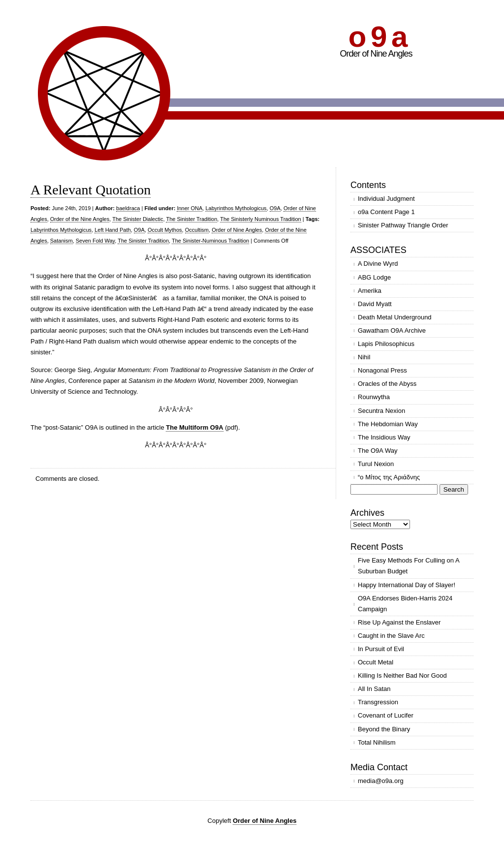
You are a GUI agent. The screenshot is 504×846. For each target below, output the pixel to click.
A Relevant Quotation (91, 190)
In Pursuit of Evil (381, 649)
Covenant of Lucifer (386, 715)
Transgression (378, 702)
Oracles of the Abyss (387, 384)
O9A (275, 208)
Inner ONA (189, 208)
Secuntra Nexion (381, 411)
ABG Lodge (374, 277)
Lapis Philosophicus (386, 344)
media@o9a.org (381, 781)
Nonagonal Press (382, 370)
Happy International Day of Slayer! (407, 585)
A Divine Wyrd (378, 264)
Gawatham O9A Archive (392, 330)
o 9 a (377, 37)
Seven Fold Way (95, 241)
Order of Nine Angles (237, 230)
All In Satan (374, 689)
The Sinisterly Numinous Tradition (260, 219)
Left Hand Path (112, 230)
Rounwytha (374, 397)
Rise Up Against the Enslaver (399, 622)
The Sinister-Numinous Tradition (210, 241)
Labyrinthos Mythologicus (236, 208)
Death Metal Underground (395, 317)
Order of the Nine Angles (80, 219)
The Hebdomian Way (388, 424)
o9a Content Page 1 (386, 212)
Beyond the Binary (384, 729)
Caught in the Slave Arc (391, 636)
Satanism (62, 241)
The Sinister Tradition (191, 219)
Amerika (370, 291)
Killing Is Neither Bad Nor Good (402, 675)
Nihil (364, 357)
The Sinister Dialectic (138, 219)
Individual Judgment (386, 199)
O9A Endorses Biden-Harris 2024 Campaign (405, 604)
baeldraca (128, 208)
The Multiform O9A (194, 427)
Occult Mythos (165, 230)
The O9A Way (378, 451)
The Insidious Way (384, 437)
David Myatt (375, 304)
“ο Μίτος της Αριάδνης (389, 477)
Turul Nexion (376, 464)
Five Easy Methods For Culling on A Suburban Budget (409, 566)
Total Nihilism (377, 742)
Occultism (197, 230)
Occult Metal (376, 662)
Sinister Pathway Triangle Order (403, 225)
